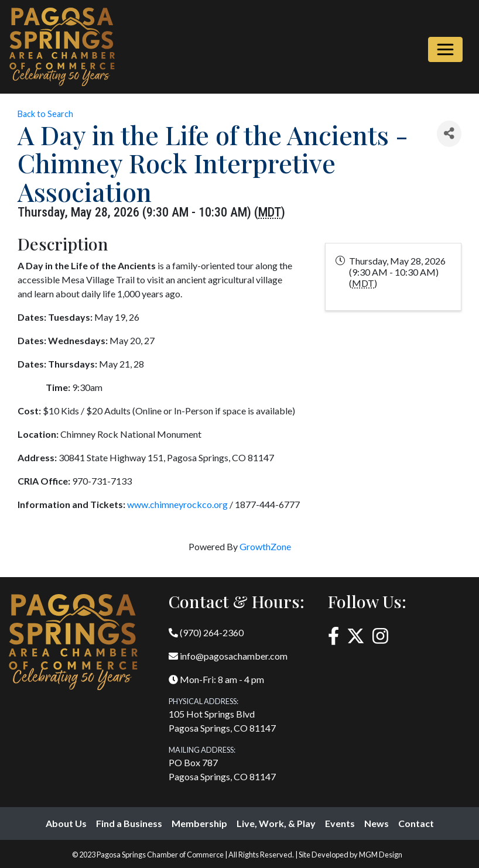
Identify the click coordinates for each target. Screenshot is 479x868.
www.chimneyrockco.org (177, 504)
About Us (66, 823)
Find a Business (129, 823)
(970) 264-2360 (206, 632)
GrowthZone (265, 546)
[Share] (449, 134)
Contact (416, 823)
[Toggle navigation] (445, 49)
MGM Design (381, 855)
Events (340, 823)
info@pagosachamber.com (228, 656)
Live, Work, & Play (276, 823)
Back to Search (45, 114)
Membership (199, 823)
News (377, 823)
